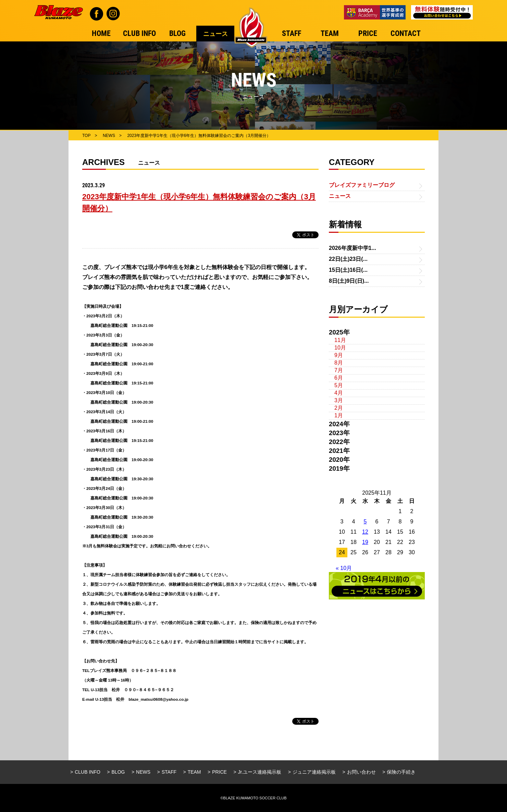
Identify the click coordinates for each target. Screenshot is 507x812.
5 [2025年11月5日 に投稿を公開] (365, 522)
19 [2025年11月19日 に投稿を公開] (365, 542)
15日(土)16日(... (348, 270)
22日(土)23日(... (348, 259)
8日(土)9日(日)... (349, 281)
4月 (339, 393)
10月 (340, 348)
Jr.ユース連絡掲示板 (260, 772)
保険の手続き (401, 772)
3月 (339, 400)
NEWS (143, 772)
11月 (340, 340)
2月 (339, 408)
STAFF (169, 772)
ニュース (340, 196)
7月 (339, 370)
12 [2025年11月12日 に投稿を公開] (365, 532)
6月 (339, 378)
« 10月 (344, 568)
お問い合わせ (361, 772)
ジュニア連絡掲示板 (314, 772)
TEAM (194, 772)
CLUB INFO (88, 772)
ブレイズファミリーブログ (362, 185)
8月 (339, 363)
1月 (339, 415)
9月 (339, 355)
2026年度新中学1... (353, 248)
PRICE (219, 772)
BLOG (118, 772)
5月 (339, 385)
